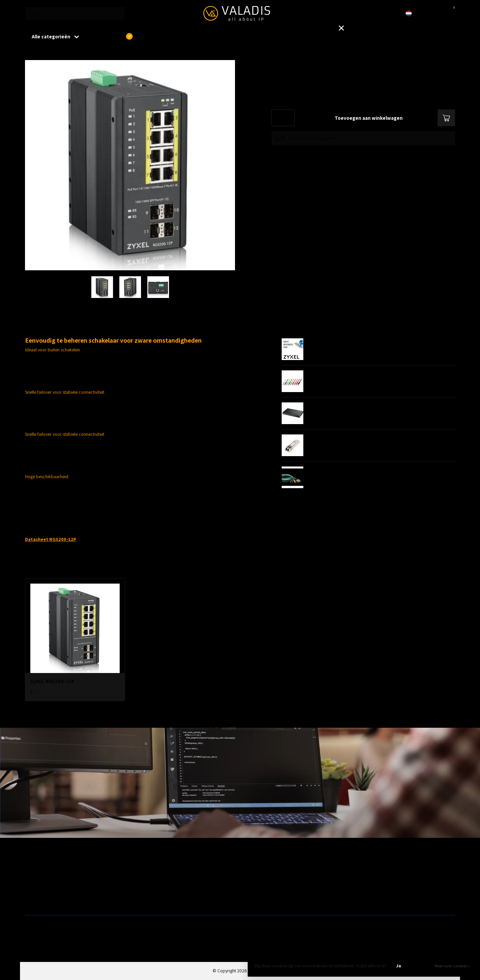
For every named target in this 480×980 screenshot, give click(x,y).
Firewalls (33, 889)
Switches (33, 900)
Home (31, 53)
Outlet (357, 868)
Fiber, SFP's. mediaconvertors (162, 900)
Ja (398, 966)
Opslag (249, 900)
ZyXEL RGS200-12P (65, 53)
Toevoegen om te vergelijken (297, 152)
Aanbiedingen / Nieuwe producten (58, 868)
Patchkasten (254, 868)
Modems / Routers (260, 878)
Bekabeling (36, 878)
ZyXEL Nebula (146, 889)
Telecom (142, 878)
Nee (421, 966)
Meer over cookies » (452, 966)
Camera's (251, 889)
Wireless (142, 868)
